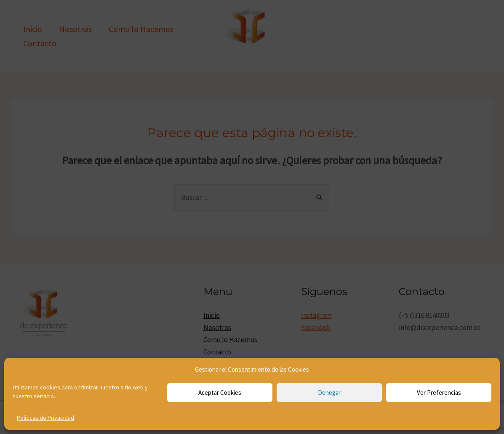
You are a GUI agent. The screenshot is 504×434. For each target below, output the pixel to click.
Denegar (329, 393)
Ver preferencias (439, 393)
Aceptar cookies (220, 393)
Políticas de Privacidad (45, 418)
